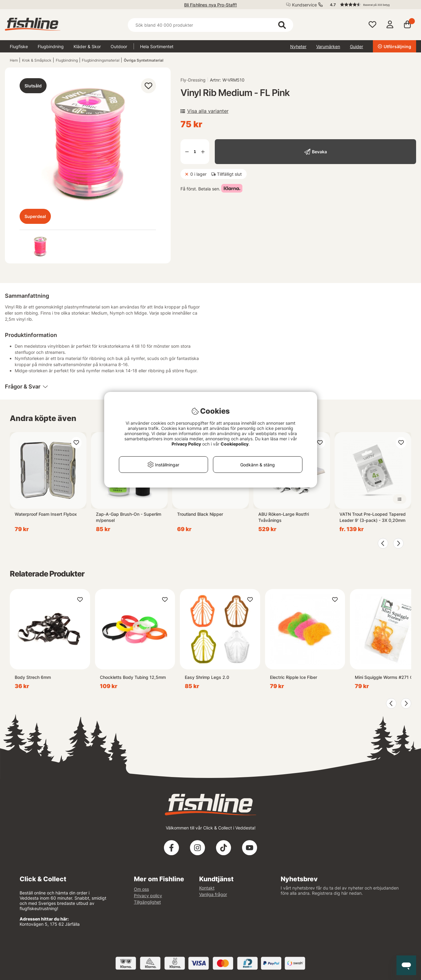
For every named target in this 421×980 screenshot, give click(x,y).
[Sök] (211, 25)
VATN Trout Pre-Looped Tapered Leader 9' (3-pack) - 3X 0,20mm (373, 517)
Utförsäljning (394, 46)
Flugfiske (19, 46)
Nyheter (298, 46)
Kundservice (304, 5)
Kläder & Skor (87, 46)
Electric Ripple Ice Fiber (294, 677)
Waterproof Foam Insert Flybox (46, 514)
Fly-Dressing (193, 80)
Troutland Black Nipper (200, 514)
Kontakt (207, 888)
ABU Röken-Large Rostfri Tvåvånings (284, 517)
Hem (14, 60)
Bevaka (319, 152)
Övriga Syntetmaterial (144, 60)
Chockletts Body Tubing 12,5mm (133, 677)
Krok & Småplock (37, 60)
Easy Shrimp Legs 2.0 (207, 677)
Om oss (141, 889)
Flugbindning (51, 46)
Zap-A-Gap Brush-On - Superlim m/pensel (129, 517)
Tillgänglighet (147, 902)
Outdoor (119, 46)
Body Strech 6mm (33, 677)
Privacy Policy (186, 444)
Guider (357, 46)
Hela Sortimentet (157, 46)
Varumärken (328, 46)
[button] (370, 5)
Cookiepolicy (235, 444)
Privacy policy (148, 896)
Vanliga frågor (213, 894)
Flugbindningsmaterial (101, 60)
